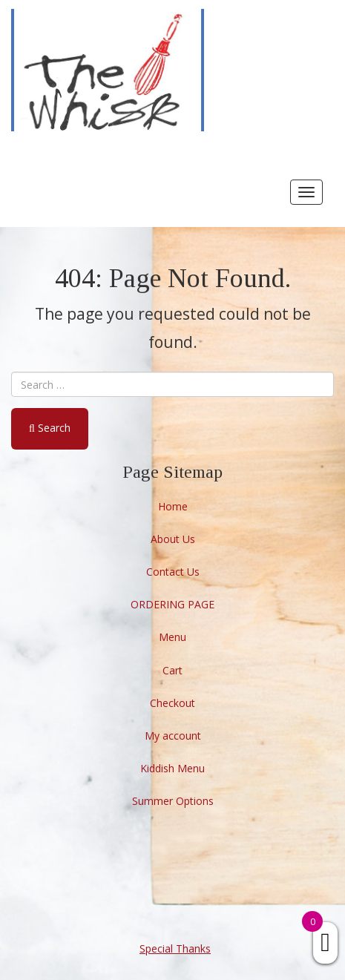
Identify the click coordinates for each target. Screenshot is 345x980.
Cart (172, 670)
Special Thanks (175, 948)
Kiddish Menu (172, 768)
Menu (172, 637)
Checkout (172, 703)
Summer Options (173, 801)
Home (173, 506)
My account (173, 736)
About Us (173, 539)
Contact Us (173, 572)
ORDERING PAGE (172, 604)
